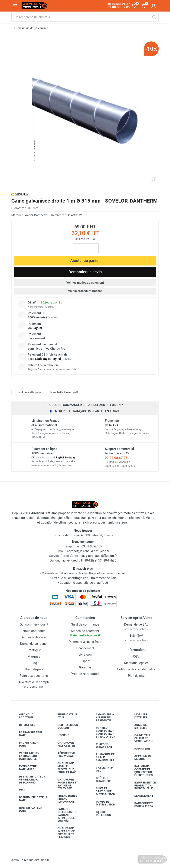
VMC (19, 790)
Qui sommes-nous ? (34, 624)
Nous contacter (34, 631)
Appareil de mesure (140, 757)
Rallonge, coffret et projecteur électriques (140, 771)
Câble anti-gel (101, 769)
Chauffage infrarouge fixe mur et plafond (63, 833)
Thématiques (34, 669)
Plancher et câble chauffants (102, 757)
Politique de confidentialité (136, 669)
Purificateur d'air (64, 716)
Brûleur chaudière (100, 780)
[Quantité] (86, 248)
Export (85, 661)
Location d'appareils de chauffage (84, 583)
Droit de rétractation (85, 674)
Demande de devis (34, 637)
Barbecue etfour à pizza (141, 805)
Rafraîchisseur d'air (28, 734)
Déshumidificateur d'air (28, 799)
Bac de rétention (100, 813)
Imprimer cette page (27, 392)
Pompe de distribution (102, 803)
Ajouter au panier (85, 260)
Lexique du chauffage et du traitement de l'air (84, 578)
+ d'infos (53, 318)
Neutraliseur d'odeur (64, 726)
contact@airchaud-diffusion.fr (88, 551)
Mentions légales (136, 663)
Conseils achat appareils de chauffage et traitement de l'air (84, 573)
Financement (85, 648)
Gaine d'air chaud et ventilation (140, 738)
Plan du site (136, 676)
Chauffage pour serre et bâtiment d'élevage (64, 784)
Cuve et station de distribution (102, 791)
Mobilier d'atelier (138, 716)
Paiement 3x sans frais (85, 642)
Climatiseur (25, 725)
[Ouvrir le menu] (15, 6)
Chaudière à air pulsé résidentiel (102, 717)
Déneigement (141, 796)
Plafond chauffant (101, 746)
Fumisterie (139, 748)
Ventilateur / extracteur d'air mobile (26, 756)
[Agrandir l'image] (154, 179)
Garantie (85, 667)
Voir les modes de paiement (85, 283)
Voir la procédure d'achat (85, 291)
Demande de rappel (34, 644)
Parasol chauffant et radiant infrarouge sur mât (64, 815)
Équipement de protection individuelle (142, 786)
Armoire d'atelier (138, 726)
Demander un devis (85, 272)
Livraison (85, 655)
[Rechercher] (154, 17)
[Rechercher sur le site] (81, 17)
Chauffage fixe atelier (63, 744)
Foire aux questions (34, 676)
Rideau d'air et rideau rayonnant (65, 799)
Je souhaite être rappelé (61, 392)
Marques (34, 656)
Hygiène (60, 735)
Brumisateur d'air (26, 744)
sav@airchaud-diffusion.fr (99, 556)
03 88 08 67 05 (116, 458)
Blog (34, 663)
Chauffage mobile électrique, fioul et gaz (63, 768)
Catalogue (34, 650)
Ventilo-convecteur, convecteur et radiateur (102, 732)
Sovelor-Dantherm (35, 215)
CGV (136, 656)
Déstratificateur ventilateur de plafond (28, 780)
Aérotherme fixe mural (63, 755)
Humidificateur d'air (27, 809)
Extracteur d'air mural (25, 768)
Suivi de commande (85, 624)
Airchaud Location (23, 716)
